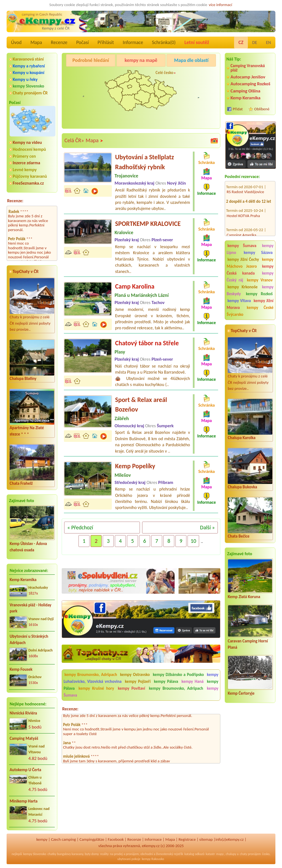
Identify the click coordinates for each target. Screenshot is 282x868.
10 (193, 541)
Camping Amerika (241, 228)
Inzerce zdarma (26, 163)
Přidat (238, 109)
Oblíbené (262, 109)
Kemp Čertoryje (241, 693)
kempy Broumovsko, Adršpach (91, 675)
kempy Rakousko (153, 859)
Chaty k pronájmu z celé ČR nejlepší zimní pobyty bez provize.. (32, 305)
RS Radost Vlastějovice (245, 185)
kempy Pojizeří (138, 681)
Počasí (83, 42)
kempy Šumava (242, 246)
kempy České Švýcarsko (250, 311)
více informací (220, 5)
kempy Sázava (258, 253)
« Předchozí (80, 527)
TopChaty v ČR (26, 271)
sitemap (206, 839)
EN (269, 43)
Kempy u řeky (25, 79)
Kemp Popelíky (135, 466)
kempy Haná (192, 681)
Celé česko (165, 73)
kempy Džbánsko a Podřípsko (178, 675)
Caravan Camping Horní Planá (248, 644)
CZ (241, 42)
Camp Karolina (135, 286)
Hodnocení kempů (29, 149)
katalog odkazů (195, 854)
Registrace (187, 839)
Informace (133, 42)
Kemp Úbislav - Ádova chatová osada (28, 547)
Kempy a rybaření (29, 66)
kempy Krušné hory (96, 688)
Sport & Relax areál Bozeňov (141, 405)
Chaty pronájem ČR (30, 93)
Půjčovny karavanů (30, 176)
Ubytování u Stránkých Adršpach (29, 640)
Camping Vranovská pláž (248, 68)
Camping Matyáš (24, 738)
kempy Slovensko (28, 86)
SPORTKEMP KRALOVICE (148, 224)
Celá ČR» (74, 140)
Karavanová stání (28, 59)
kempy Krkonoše (242, 287)
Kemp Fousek (21, 669)
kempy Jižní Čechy (243, 259)
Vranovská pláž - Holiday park (30, 608)
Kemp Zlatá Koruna (244, 597)
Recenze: (15, 201)
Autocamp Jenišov (248, 77)
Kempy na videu (27, 142)
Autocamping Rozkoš (250, 84)
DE (255, 43)
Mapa (36, 42)
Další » (207, 527)
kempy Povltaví (131, 688)
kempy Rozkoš (259, 294)
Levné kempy (25, 170)
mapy (220, 854)
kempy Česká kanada (250, 270)
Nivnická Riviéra (23, 713)
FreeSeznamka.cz (28, 183)
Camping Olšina (245, 91)
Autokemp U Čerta (25, 770)
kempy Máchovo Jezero (250, 263)
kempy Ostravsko (135, 675)
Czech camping (63, 839)
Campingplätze (92, 839)
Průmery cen (24, 156)
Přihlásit (106, 42)
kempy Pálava (166, 681)
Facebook (116, 839)
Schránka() (164, 42)
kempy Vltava (239, 301)
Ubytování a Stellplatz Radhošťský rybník (145, 162)
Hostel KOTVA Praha (243, 209)
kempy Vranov (260, 280)
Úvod (16, 42)
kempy (42, 839)
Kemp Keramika (23, 580)
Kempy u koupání (29, 72)
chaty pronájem (250, 854)
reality (105, 854)
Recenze (59, 42)
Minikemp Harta (24, 801)
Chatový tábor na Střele (147, 343)
